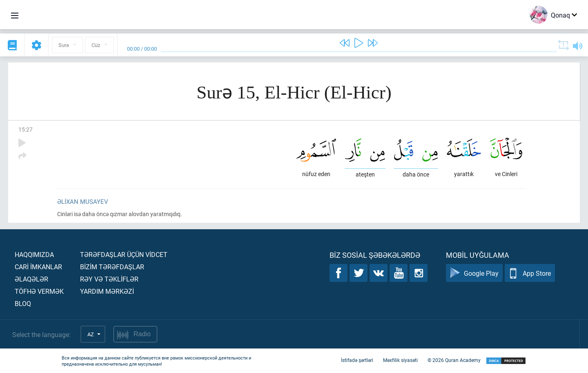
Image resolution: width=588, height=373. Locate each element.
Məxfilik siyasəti (400, 360)
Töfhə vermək (39, 291)
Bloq (23, 303)
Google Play (474, 273)
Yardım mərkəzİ (107, 291)
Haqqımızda (34, 254)
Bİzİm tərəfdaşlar (112, 267)
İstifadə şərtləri (357, 360)
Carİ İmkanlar (38, 267)
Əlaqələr (31, 279)
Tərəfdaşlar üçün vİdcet (124, 254)
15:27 (26, 129)
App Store (530, 273)
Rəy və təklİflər (109, 279)
